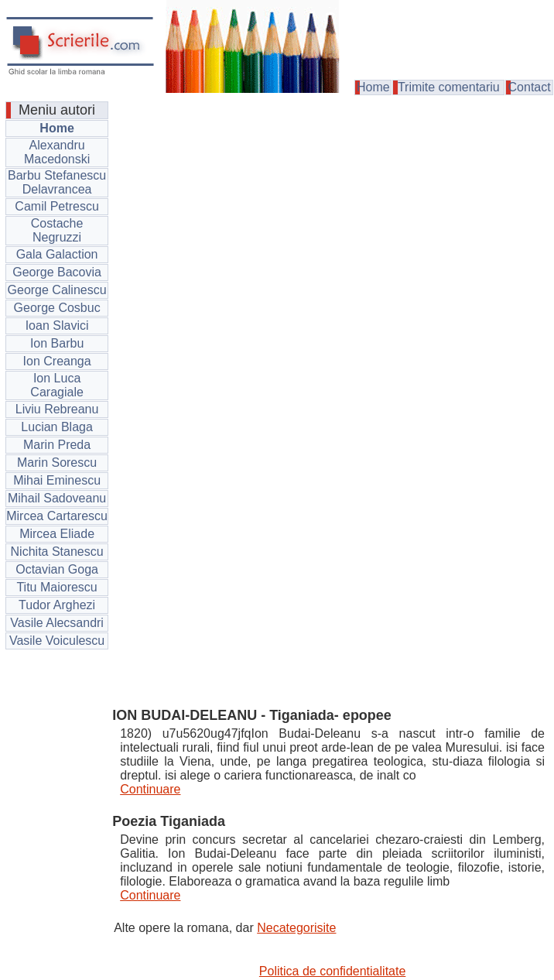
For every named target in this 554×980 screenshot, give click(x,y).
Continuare (150, 789)
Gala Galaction (57, 254)
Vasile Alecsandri (57, 623)
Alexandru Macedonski (57, 152)
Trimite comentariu (449, 87)
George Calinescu (57, 290)
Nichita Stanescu (57, 552)
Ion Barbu (57, 343)
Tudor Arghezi (57, 605)
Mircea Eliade (57, 534)
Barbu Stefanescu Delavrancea (57, 182)
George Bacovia (57, 272)
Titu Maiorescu (56, 587)
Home (373, 87)
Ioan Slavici (57, 326)
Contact (530, 87)
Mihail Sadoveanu (57, 498)
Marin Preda (57, 445)
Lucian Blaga (57, 427)
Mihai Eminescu (57, 480)
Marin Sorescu (57, 463)
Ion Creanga (57, 361)
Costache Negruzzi (57, 230)
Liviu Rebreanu (57, 409)
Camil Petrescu (56, 206)
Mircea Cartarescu (57, 516)
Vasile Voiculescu (57, 641)
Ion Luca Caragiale (56, 385)
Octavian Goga (57, 569)
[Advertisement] (332, 220)
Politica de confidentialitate (332, 971)
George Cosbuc (57, 308)
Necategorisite (296, 928)
